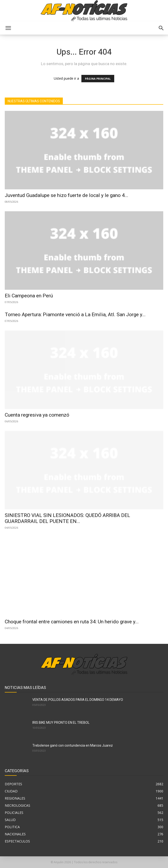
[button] (8, 28)
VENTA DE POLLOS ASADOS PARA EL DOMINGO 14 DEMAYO (78, 700)
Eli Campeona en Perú (29, 296)
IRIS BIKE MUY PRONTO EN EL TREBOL (61, 723)
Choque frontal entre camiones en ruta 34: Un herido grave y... (72, 622)
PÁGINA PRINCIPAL (98, 79)
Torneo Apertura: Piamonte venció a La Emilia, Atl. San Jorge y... (75, 315)
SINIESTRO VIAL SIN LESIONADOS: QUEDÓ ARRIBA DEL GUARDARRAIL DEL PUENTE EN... (67, 518)
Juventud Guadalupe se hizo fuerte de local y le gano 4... (67, 195)
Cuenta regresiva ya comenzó (37, 415)
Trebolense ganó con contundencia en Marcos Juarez (73, 745)
